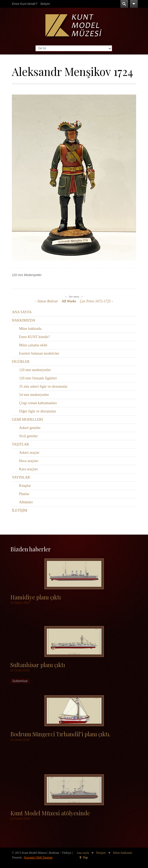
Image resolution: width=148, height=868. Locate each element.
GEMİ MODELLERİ (27, 420)
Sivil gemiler (28, 436)
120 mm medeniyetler (35, 370)
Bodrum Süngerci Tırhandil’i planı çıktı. (60, 734)
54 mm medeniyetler (34, 395)
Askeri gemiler (30, 428)
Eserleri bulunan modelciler (39, 353)
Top (85, 857)
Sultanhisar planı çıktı (38, 665)
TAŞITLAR (20, 444)
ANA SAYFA (22, 312)
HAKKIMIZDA (24, 320)
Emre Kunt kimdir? (25, 4)
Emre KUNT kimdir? (35, 337)
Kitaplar (25, 486)
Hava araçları (29, 461)
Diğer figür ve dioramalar (38, 411)
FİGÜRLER (21, 362)
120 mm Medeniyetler (27, 275)
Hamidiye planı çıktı (36, 597)
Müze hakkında (30, 329)
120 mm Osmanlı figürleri (38, 378)
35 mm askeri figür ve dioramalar (43, 386)
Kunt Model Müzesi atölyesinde (50, 813)
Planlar (24, 494)
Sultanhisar (20, 681)
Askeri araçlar (29, 453)
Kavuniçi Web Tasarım (38, 857)
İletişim (45, 4)
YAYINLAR (21, 477)
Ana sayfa (83, 853)
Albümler (26, 502)
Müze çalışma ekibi (33, 345)
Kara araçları (28, 469)
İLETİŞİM (20, 510)
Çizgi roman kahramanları (38, 403)
